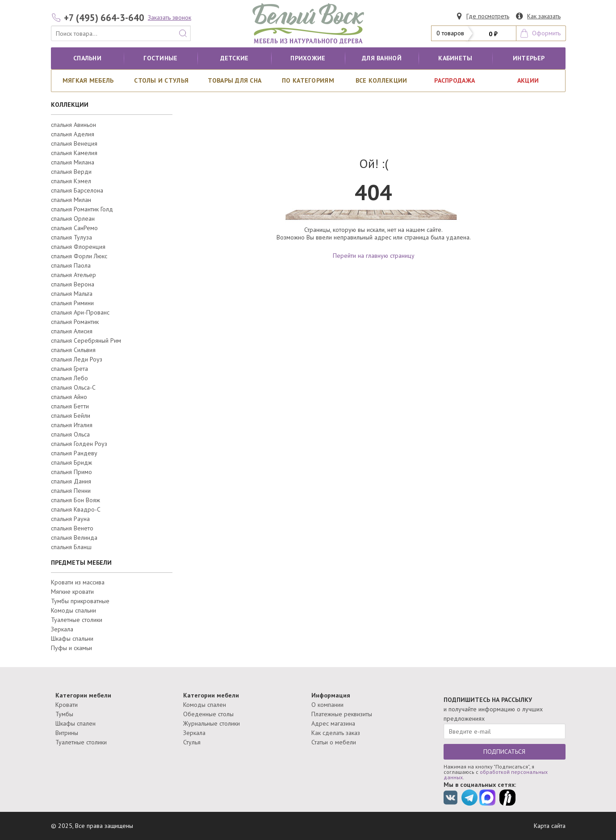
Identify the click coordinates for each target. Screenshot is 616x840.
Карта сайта (550, 826)
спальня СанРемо (74, 228)
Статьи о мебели (334, 742)
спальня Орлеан (73, 218)
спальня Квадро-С (76, 509)
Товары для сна (235, 80)
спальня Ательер (73, 275)
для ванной (382, 58)
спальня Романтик (75, 322)
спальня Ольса (70, 434)
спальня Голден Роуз (79, 444)
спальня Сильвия (73, 350)
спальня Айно (69, 397)
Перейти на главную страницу (374, 256)
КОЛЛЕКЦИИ (70, 105)
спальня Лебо (69, 378)
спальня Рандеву (74, 453)
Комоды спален (205, 705)
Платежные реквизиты (342, 714)
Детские (235, 58)
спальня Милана (73, 162)
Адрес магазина (333, 723)
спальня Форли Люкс (79, 256)
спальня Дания (71, 481)
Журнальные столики (212, 723)
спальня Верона (73, 284)
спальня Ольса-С (73, 387)
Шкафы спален (75, 723)
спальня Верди (71, 172)
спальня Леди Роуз (77, 359)
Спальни (87, 58)
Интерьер (529, 58)
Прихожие (308, 58)
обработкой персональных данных (496, 775)
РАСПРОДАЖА (455, 80)
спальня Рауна (70, 519)
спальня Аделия (73, 134)
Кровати (67, 705)
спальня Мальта (72, 294)
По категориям (308, 80)
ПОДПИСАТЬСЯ (504, 752)
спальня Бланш (71, 547)
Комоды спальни (73, 610)
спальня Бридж (71, 462)
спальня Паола (71, 265)
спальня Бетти (70, 406)
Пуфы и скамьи (71, 648)
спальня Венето (72, 528)
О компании (327, 705)
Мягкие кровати (72, 592)
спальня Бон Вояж (75, 500)
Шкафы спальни (72, 638)
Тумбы (64, 714)
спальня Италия (72, 425)
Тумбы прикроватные (80, 601)
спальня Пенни (71, 491)
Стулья (192, 742)
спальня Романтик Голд (82, 209)
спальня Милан (71, 200)
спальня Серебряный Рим (86, 340)
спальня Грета (69, 369)
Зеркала (62, 629)
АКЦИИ (528, 80)
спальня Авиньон (73, 125)
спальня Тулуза (71, 237)
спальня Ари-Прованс (80, 312)
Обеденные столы (208, 714)
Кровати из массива (78, 582)
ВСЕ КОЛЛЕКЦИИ (381, 80)
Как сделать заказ (336, 733)
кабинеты (455, 58)
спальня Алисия (72, 331)
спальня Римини (72, 303)
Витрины (67, 733)
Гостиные (160, 58)
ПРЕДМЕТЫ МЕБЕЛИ (81, 563)
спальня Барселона (77, 190)
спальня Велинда (74, 538)
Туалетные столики (77, 620)
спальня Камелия (74, 153)
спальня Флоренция (78, 247)
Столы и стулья (161, 80)
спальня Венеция (74, 143)
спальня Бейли (71, 416)
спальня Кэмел (71, 181)
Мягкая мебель (88, 80)
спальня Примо (71, 472)
